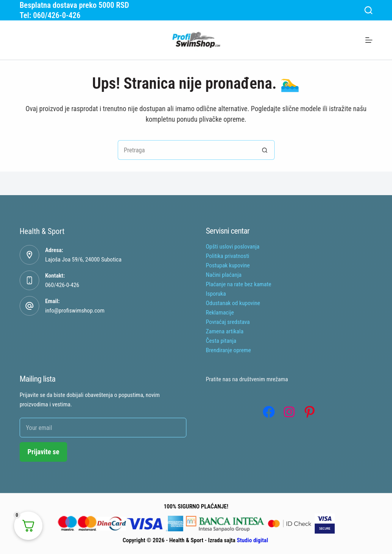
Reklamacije (220, 313)
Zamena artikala (225, 331)
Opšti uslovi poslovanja (233, 247)
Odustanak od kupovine (233, 303)
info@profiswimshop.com (75, 311)
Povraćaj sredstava (228, 322)
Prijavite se (43, 452)
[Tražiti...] (186, 150)
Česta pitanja (221, 341)
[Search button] (265, 150)
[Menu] (369, 40)
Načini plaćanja (224, 275)
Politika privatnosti (228, 256)
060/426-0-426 (62, 285)
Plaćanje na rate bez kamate (239, 284)
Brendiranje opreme (229, 350)
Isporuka (216, 294)
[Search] (368, 10)
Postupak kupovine (228, 265)
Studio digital (252, 540)
